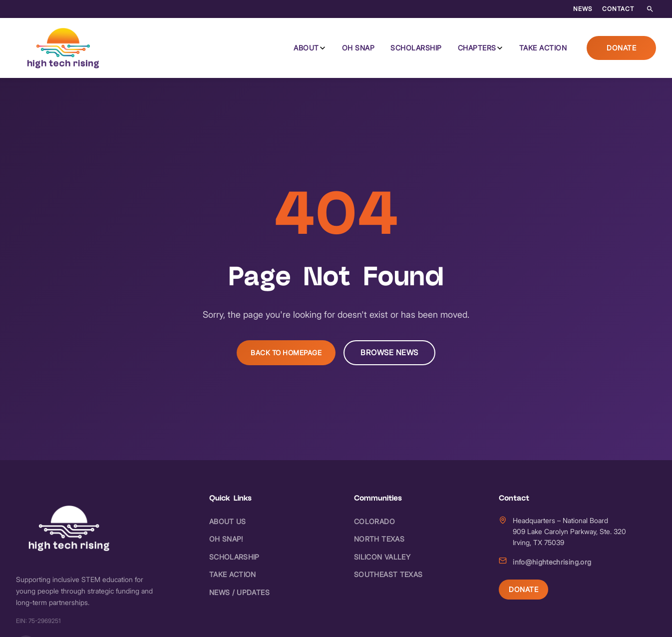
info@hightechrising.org (552, 562)
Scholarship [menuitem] (416, 48)
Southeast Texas (388, 574)
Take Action (233, 574)
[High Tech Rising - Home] (64, 48)
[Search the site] (650, 9)
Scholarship (234, 557)
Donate (621, 48)
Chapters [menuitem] (477, 48)
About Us (228, 521)
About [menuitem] (306, 48)
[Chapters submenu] (500, 48)
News (583, 9)
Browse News (389, 352)
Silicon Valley (382, 557)
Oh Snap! (226, 539)
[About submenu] (323, 48)
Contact (618, 9)
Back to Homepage (286, 353)
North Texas (379, 539)
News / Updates (239, 592)
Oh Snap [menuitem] (358, 48)
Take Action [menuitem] (543, 48)
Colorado (374, 521)
